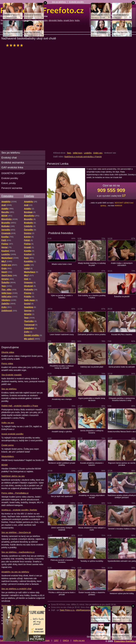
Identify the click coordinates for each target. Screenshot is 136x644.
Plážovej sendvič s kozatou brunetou (62, 561)
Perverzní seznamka (12, 188)
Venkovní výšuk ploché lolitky (122, 593)
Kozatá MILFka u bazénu (122, 334)
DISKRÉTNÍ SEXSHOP (13, 173)
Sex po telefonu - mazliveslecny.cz (18, 552)
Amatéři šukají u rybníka (62, 432)
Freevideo (7, 196)
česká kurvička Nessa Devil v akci (122, 432)
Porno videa (7, 363)
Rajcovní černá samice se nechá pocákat (122, 464)
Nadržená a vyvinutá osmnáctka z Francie (83, 157)
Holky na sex (8, 423)
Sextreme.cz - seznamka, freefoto (18, 606)
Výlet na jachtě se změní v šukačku (62, 297)
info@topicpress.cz (85, 610)
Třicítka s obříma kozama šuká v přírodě (62, 593)
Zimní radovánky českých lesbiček (62, 529)
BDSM (5, 465)
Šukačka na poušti (122, 296)
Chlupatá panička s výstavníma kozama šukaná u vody (122, 399)
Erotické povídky (76, 2)
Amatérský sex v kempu (62, 399)
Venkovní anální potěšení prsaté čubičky (62, 464)
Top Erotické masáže (11, 375)
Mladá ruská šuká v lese (62, 264)
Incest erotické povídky (12, 434)
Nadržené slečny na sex (13, 476)
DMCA (66, 640)
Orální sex (98, 153)
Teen (69, 153)
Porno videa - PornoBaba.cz (15, 493)
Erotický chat (9, 158)
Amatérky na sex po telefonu (15, 572)
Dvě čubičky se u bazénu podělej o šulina (92, 297)
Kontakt (46, 640)
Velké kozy (78, 153)
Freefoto (29, 196)
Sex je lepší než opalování (62, 496)
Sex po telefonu (59, 2)
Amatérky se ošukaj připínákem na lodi (92, 496)
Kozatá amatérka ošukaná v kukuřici (92, 464)
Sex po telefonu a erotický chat (16, 589)
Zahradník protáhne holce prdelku (92, 334)
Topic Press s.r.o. (67, 610)
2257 (56, 640)
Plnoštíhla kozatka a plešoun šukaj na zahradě (62, 367)
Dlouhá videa (8, 352)
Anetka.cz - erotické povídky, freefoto (19, 510)
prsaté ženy (69, 20)
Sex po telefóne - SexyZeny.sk (16, 532)
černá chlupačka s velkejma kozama (92, 432)
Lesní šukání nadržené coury (62, 334)
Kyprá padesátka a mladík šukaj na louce (92, 399)
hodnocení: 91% (15, 45)
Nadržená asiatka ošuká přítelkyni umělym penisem (122, 496)
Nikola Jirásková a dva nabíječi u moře (92, 529)
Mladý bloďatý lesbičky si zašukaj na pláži (92, 264)
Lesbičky (88, 153)
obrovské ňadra (56, 20)
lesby (77, 20)
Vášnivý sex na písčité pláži (92, 367)
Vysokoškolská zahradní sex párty (122, 561)
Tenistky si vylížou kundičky (92, 561)
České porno (8, 445)
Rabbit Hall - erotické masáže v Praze (20, 406)
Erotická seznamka (13, 162)
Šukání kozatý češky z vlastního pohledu (92, 593)
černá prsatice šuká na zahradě (122, 367)
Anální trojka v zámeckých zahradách (122, 264)
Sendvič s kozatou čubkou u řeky (122, 529)
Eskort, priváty (9, 183)
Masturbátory (8, 456)
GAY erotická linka (12, 167)
